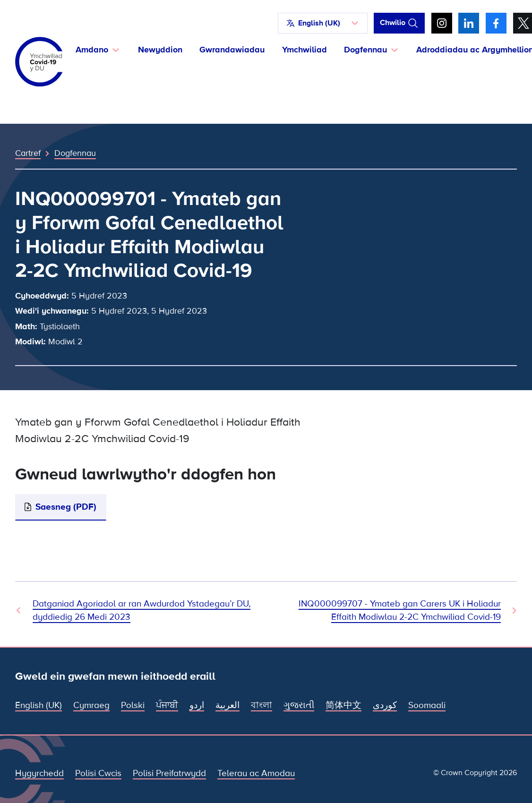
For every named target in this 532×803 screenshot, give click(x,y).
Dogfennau (75, 153)
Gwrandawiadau (232, 50)
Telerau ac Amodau (256, 773)
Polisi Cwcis (98, 773)
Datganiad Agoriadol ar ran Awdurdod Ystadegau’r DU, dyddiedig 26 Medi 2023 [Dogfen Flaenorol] (142, 611)
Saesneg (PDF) (66, 507)
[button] (323, 23)
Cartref (28, 153)
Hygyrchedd (39, 773)
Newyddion (160, 50)
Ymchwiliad (305, 50)
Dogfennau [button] (365, 50)
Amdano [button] (92, 50)
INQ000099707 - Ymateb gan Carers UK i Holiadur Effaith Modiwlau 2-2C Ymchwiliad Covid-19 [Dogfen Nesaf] (400, 611)
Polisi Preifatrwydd (169, 773)
